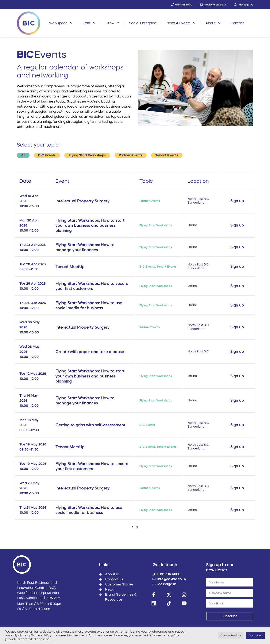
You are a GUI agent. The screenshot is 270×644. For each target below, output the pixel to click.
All (23, 155)
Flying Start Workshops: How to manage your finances (85, 247)
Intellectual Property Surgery (82, 201)
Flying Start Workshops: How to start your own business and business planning (90, 225)
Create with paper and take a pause (90, 352)
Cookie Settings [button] (231, 635)
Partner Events (131, 155)
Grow (113, 23)
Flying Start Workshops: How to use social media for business (89, 305)
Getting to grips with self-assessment (90, 425)
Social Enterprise (143, 23)
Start (89, 23)
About (213, 23)
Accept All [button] (255, 635)
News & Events (181, 23)
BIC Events (47, 155)
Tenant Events (167, 155)
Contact (237, 23)
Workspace (61, 23)
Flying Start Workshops (87, 155)
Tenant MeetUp (70, 267)
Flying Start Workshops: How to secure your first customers (92, 286)
